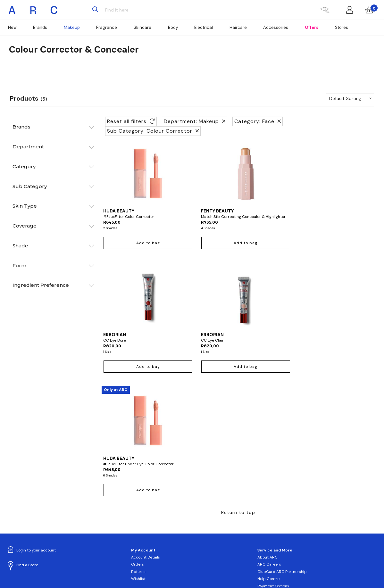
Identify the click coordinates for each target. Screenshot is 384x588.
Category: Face (258, 121)
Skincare (142, 27)
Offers (312, 27)
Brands (40, 27)
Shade (20, 246)
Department (28, 147)
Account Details (146, 445)
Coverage (25, 226)
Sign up (147, 539)
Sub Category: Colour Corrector (153, 131)
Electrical (204, 27)
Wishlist (138, 467)
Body (173, 27)
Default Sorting (345, 98)
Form (19, 265)
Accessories (276, 27)
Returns (138, 460)
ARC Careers (269, 452)
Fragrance (107, 27)
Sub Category (30, 186)
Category (24, 166)
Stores (342, 27)
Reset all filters (131, 121)
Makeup (72, 27)
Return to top (238, 400)
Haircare (238, 27)
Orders (138, 452)
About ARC (267, 445)
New (12, 27)
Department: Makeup (195, 121)
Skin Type (25, 206)
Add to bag (134, 249)
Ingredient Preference (41, 285)
